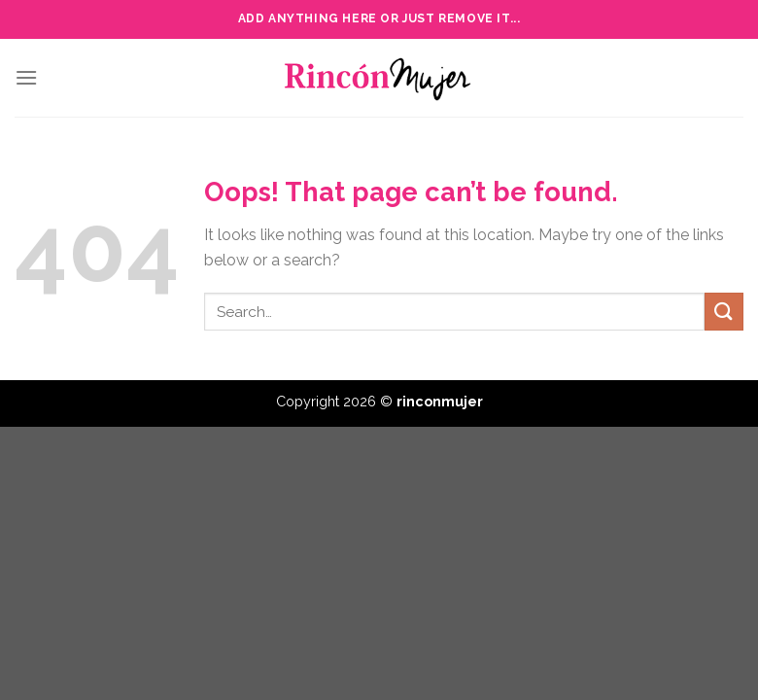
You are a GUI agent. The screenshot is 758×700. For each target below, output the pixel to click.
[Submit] (724, 312)
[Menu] (26, 77)
